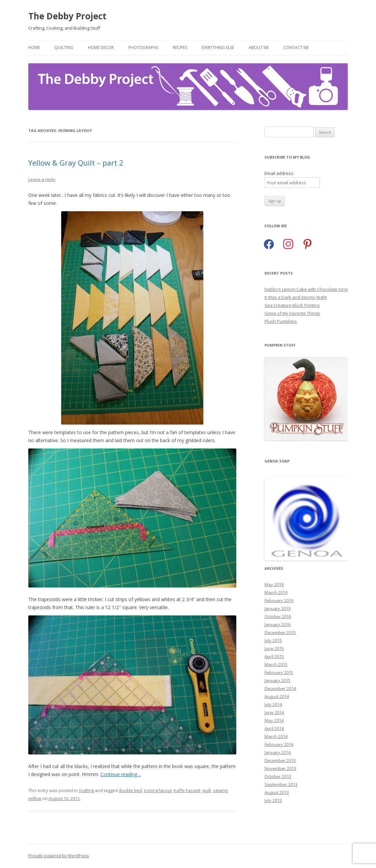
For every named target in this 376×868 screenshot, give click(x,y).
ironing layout (158, 790)
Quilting (64, 47)
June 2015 (274, 648)
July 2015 (273, 640)
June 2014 (274, 712)
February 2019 (279, 600)
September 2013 (281, 784)
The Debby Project (67, 16)
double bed (130, 790)
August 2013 (277, 792)
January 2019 (278, 608)
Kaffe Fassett (187, 790)
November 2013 (280, 768)
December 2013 (280, 760)
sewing (220, 790)
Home (34, 47)
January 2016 (278, 624)
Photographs (143, 47)
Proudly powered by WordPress (59, 856)
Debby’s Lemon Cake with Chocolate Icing (306, 289)
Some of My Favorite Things (292, 313)
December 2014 (280, 688)
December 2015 (280, 632)
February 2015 (279, 672)
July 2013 (273, 800)
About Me (259, 47)
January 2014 (278, 752)
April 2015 (274, 656)
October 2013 (278, 776)
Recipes (180, 47)
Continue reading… (121, 774)
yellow (35, 798)
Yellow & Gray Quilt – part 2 (76, 163)
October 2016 (278, 616)
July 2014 (273, 704)
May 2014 (274, 720)
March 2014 (276, 736)
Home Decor (101, 47)
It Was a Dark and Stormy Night (296, 297)
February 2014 (279, 744)
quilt (207, 790)
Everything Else (218, 47)
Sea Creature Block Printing (292, 305)
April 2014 (274, 728)
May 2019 (274, 584)
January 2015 (278, 680)
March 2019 (276, 592)
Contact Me (296, 47)
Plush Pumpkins (281, 321)
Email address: (279, 173)
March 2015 (276, 664)
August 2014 (277, 696)
